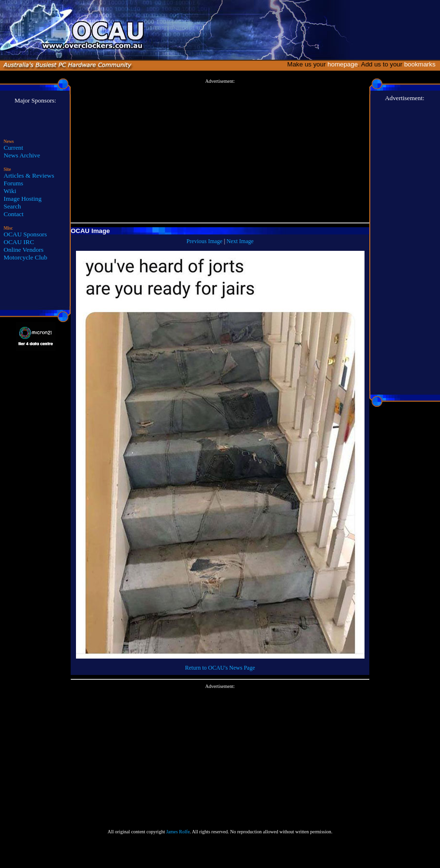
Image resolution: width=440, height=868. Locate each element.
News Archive (22, 155)
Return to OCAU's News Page (220, 668)
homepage (343, 64)
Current (14, 148)
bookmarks (421, 64)
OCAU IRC (19, 242)
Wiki (10, 191)
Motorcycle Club (26, 257)
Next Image (240, 241)
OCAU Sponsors (25, 234)
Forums (14, 183)
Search (13, 206)
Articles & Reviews (29, 175)
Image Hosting (23, 199)
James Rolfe (178, 832)
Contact (14, 214)
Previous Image (205, 241)
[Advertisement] (220, 151)
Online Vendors (24, 250)
